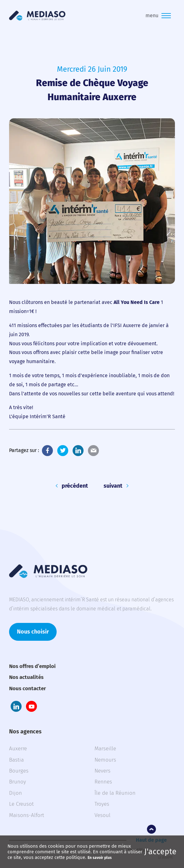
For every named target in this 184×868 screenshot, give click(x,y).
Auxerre (18, 749)
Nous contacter (28, 688)
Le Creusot (21, 804)
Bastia (16, 760)
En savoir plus (100, 858)
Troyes (102, 804)
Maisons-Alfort (27, 815)
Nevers (102, 771)
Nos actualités (26, 677)
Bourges (19, 771)
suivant (113, 486)
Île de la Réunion (115, 793)
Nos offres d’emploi (32, 666)
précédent (75, 486)
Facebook (47, 451)
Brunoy (18, 782)
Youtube (31, 706)
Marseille (105, 749)
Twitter (63, 451)
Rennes (103, 782)
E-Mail (93, 451)
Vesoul (102, 815)
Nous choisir (33, 632)
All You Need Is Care (137, 302)
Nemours (105, 760)
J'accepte (160, 852)
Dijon (15, 793)
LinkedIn (78, 451)
